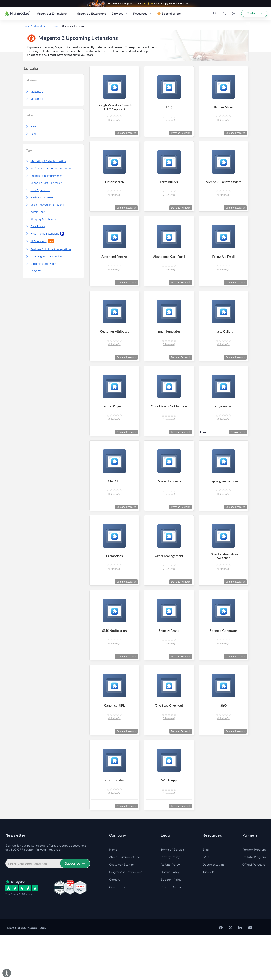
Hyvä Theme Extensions (45, 235)
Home (113, 894)
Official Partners (254, 909)
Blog (206, 894)
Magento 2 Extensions (52, 14)
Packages (34, 273)
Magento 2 (35, 93)
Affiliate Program (254, 902)
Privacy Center (171, 932)
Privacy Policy (170, 902)
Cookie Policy (170, 917)
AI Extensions (40, 243)
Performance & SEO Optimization (49, 170)
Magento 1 (35, 101)
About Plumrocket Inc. (125, 902)
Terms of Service (172, 894)
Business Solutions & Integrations (49, 251)
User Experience (38, 192)
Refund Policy (170, 909)
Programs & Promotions (126, 917)
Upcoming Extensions (41, 266)
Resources (140, 14)
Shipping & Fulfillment (42, 221)
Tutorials (209, 917)
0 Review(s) (115, 124)
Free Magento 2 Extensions (45, 258)
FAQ (206, 902)
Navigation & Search (41, 199)
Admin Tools (36, 214)
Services (117, 14)
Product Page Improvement (45, 178)
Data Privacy (36, 228)
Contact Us (117, 932)
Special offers (169, 14)
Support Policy (171, 924)
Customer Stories (121, 909)
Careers (115, 924)
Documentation (213, 909)
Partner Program (254, 894)
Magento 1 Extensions (91, 14)
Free (31, 128)
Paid (31, 136)
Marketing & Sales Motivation (46, 163)
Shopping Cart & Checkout (44, 185)
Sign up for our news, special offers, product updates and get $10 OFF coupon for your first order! (46, 893)
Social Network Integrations (45, 207)
